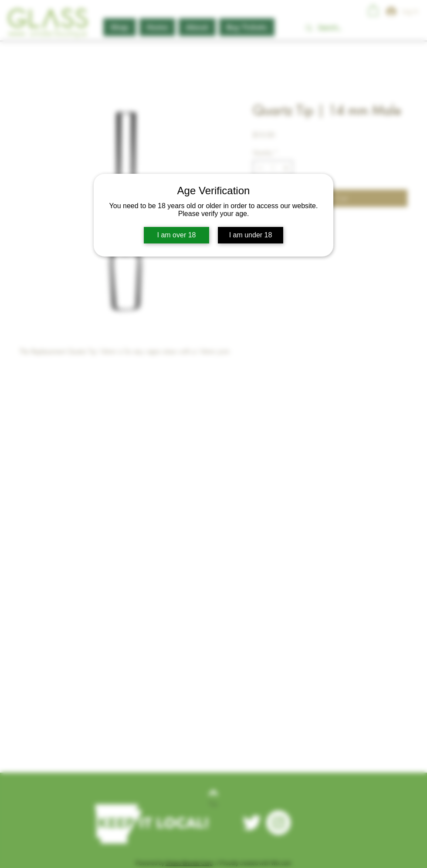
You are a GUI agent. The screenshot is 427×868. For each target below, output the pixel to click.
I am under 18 (251, 235)
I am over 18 (177, 235)
